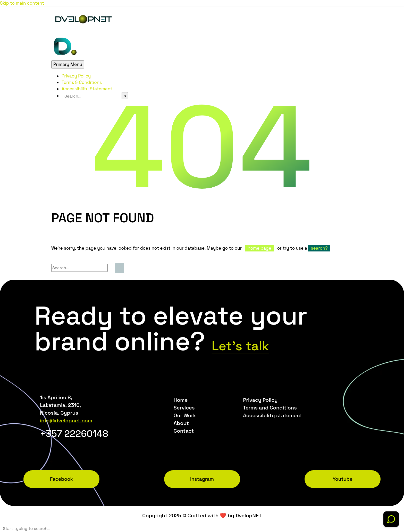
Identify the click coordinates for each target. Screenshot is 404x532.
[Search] (92, 96)
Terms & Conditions (82, 82)
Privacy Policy (76, 76)
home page (259, 248)
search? (319, 248)
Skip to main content (22, 3)
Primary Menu (68, 64)
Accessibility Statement (87, 89)
